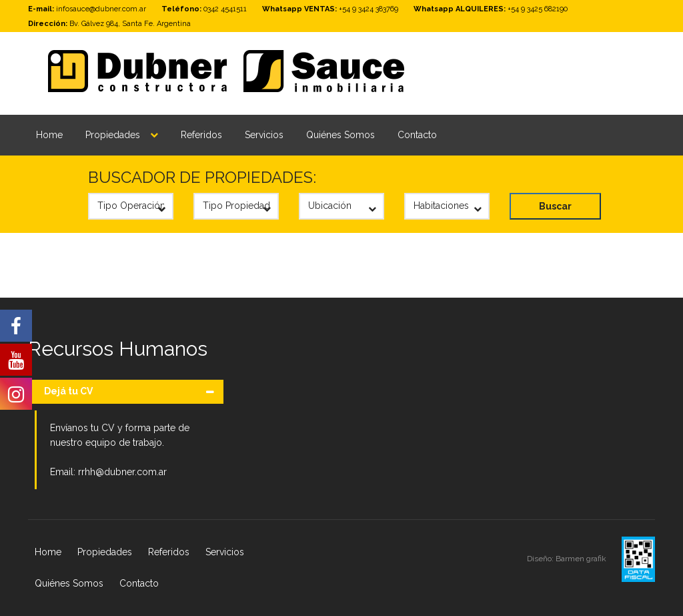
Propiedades (113, 135)
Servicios (264, 135)
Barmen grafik (582, 559)
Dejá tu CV (68, 391)
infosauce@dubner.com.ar (101, 9)
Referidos (201, 135)
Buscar (555, 206)
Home (49, 135)
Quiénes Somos (340, 135)
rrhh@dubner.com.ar (122, 472)
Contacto (417, 135)
